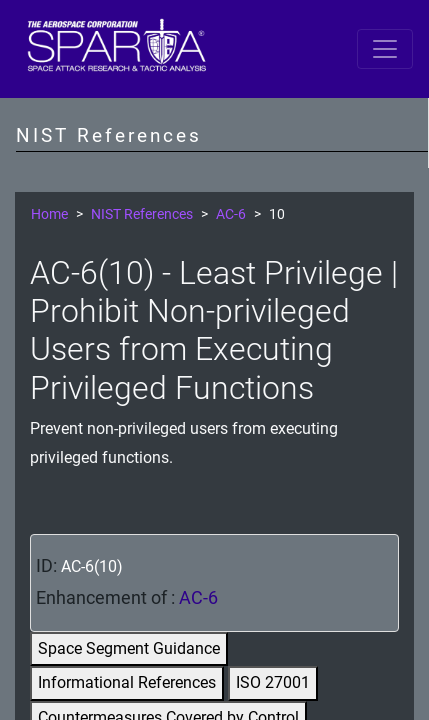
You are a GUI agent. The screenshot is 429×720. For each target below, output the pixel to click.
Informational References (127, 682)
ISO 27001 (273, 682)
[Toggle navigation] (385, 49)
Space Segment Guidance (129, 648)
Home (49, 214)
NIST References (142, 214)
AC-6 (231, 214)
